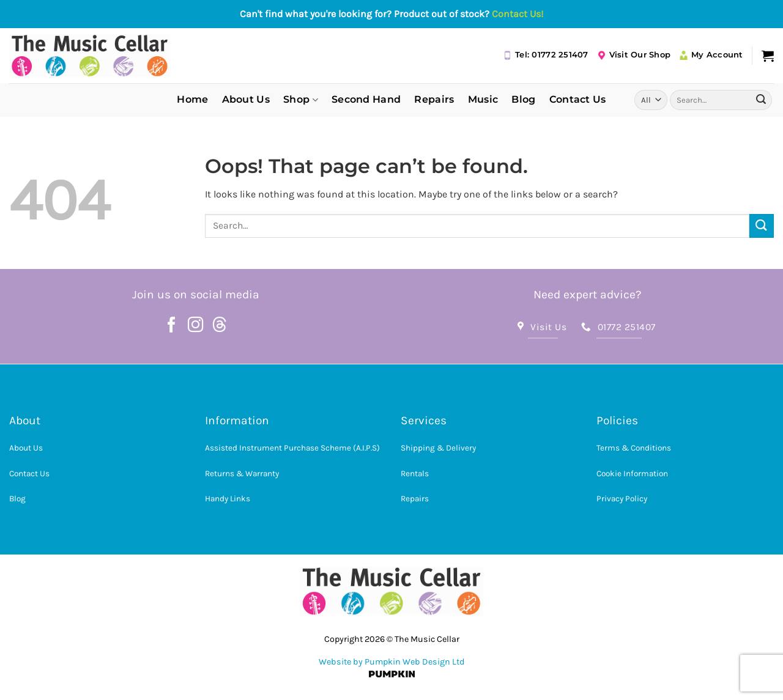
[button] (768, 56)
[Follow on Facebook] (172, 326)
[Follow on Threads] (220, 326)
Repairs (434, 99)
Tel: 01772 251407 (545, 55)
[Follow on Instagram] (196, 326)
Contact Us (578, 99)
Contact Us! (518, 14)
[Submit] (761, 100)
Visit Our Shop (634, 55)
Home (192, 99)
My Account (711, 55)
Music (483, 99)
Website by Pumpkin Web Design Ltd (392, 662)
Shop (301, 100)
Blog (523, 99)
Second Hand (366, 99)
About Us (246, 99)
